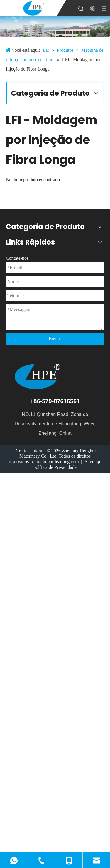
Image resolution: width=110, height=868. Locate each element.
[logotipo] (55, 377)
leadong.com (67, 461)
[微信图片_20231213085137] (55, 26)
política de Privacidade (55, 467)
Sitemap (92, 461)
